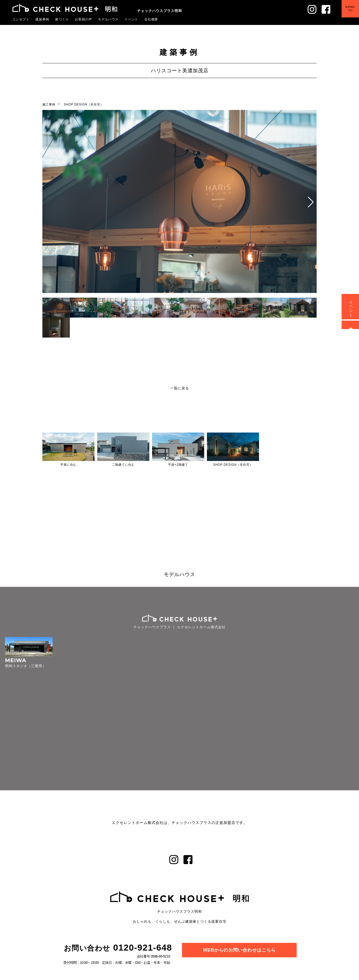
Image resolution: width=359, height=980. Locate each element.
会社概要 (151, 19)
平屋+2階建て (178, 465)
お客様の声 (84, 19)
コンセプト (21, 19)
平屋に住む (68, 465)
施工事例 (49, 104)
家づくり (62, 19)
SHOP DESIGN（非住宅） (84, 104)
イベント (131, 19)
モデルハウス (108, 19)
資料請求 (351, 325)
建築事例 (42, 19)
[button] (311, 202)
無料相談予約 (347, 12)
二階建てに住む (123, 465)
